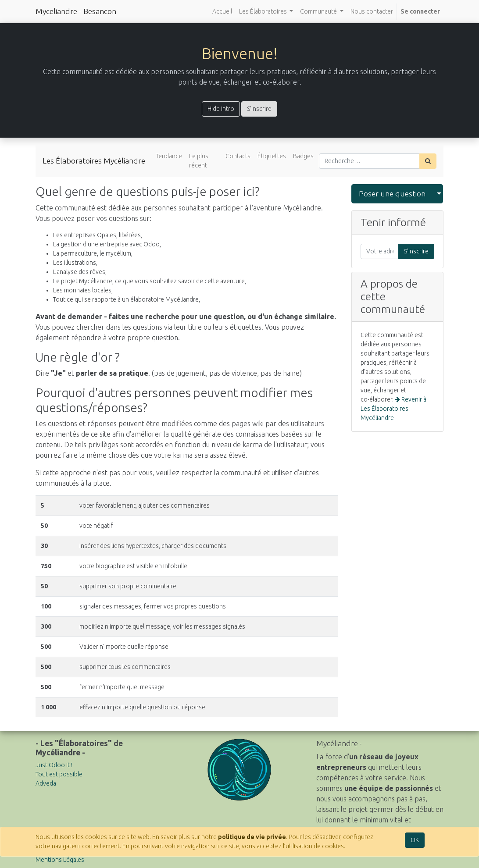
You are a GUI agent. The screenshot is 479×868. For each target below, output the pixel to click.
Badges (303, 156)
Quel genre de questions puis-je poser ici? (148, 191)
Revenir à (393, 409)
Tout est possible (59, 774)
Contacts (238, 156)
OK (415, 840)
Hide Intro (221, 109)
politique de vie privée (252, 837)
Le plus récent (199, 161)
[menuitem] (222, 12)
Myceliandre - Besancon (76, 11)
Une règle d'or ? (78, 357)
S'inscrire (259, 109)
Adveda (46, 783)
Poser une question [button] (392, 194)
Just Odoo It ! (54, 765)
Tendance (169, 156)
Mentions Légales (60, 860)
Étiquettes (272, 156)
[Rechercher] (428, 161)
